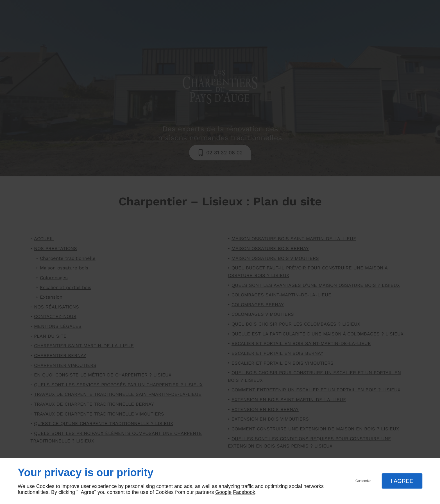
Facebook (244, 492)
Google (223, 492)
